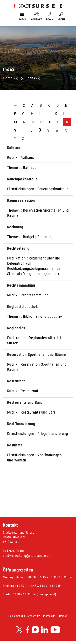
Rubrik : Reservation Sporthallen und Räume (37, 367)
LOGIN (50, 19)
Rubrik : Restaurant (23, 391)
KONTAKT (37, 19)
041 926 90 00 (13, 551)
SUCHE (61, 19)
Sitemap (63, 616)
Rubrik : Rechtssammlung (28, 295)
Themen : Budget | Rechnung (30, 237)
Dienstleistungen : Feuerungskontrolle (38, 189)
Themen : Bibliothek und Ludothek (35, 316)
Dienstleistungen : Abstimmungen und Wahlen (34, 458)
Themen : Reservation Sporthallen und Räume (38, 213)
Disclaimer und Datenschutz (24, 616)
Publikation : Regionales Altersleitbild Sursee (38, 340)
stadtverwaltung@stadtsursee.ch (27, 556)
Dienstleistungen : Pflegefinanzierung (38, 434)
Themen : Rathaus (22, 168)
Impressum (49, 616)
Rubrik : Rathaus (21, 158)
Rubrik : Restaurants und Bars (31, 412)
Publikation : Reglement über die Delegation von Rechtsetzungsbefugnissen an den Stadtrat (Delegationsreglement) (35, 266)
